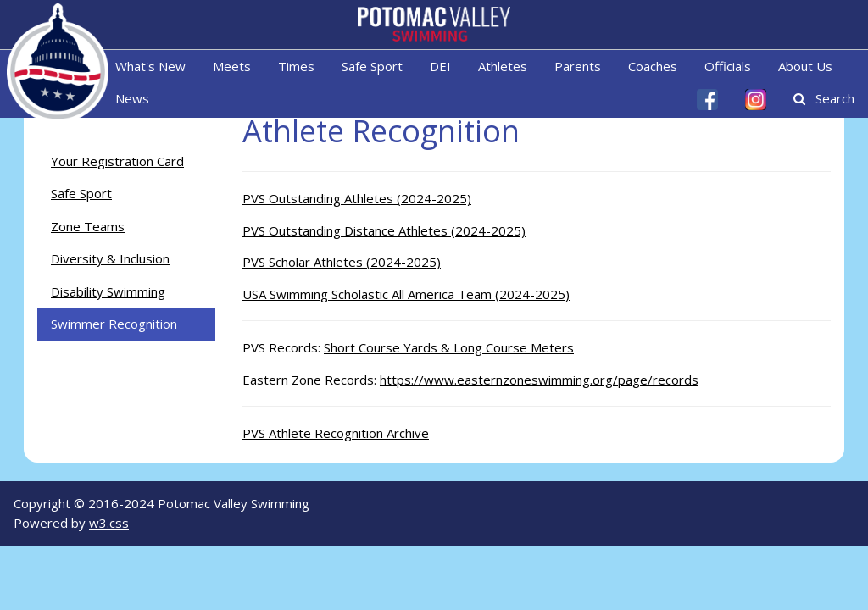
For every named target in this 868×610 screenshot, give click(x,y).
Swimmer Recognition (114, 324)
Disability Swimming (108, 291)
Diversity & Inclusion (110, 258)
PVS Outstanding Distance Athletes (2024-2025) (384, 230)
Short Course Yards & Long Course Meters (449, 347)
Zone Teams (88, 226)
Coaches (653, 66)
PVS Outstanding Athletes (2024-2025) (357, 198)
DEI (440, 66)
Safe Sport (372, 66)
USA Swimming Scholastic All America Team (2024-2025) (406, 294)
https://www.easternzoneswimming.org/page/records (539, 380)
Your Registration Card (117, 161)
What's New (150, 66)
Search (824, 98)
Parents (578, 66)
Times (296, 66)
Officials (728, 66)
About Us (805, 66)
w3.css (109, 523)
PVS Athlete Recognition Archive (336, 433)
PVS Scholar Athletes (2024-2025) (342, 262)
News (132, 98)
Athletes (503, 66)
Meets (232, 66)
